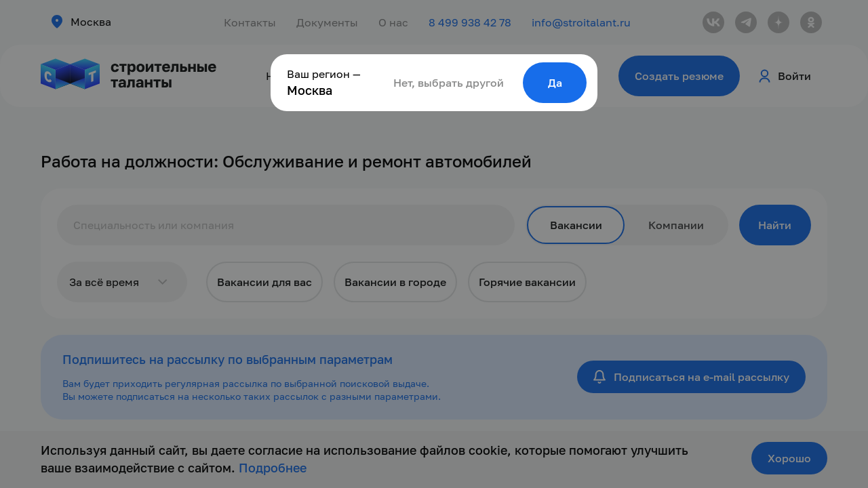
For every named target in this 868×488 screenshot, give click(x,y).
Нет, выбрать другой (449, 83)
